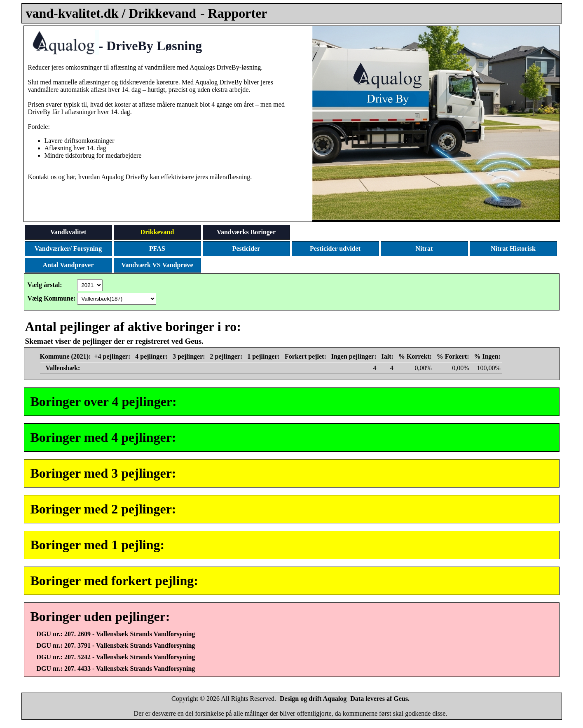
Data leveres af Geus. (380, 699)
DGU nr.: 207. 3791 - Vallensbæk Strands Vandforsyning (116, 645)
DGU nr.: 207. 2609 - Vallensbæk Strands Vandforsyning (116, 634)
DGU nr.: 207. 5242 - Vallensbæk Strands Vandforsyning (116, 657)
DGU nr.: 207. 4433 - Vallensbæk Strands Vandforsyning (116, 668)
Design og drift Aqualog (313, 699)
